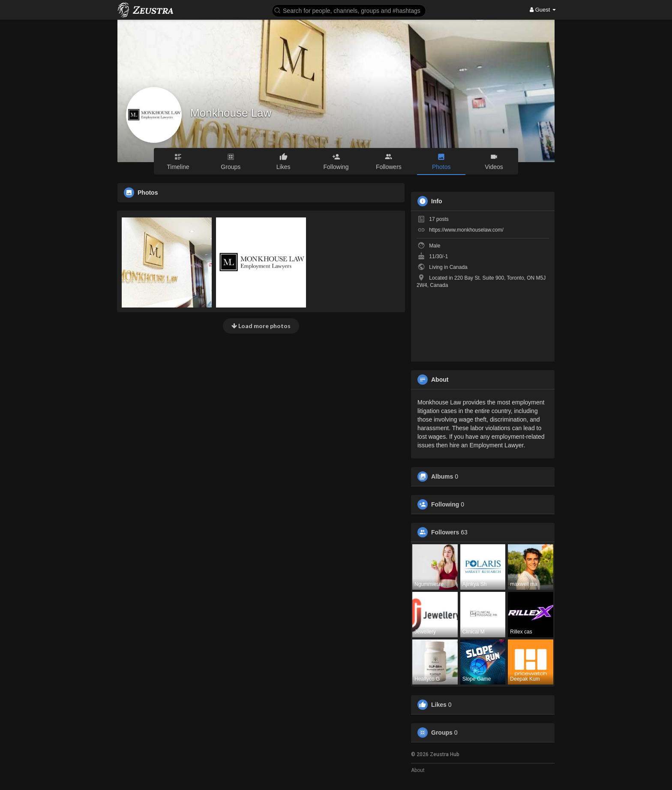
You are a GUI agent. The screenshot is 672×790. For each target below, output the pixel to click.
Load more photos (261, 326)
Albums (442, 476)
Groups (442, 733)
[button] (349, 10)
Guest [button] (543, 10)
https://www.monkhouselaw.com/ (466, 230)
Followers (445, 532)
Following (445, 504)
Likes (439, 705)
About (418, 770)
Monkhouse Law (231, 113)
